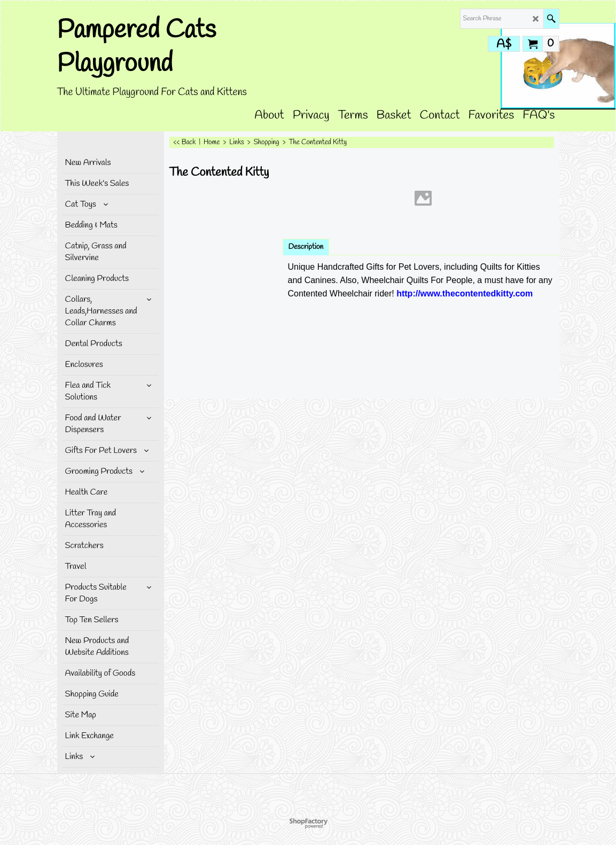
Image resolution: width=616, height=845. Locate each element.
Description (306, 247)
